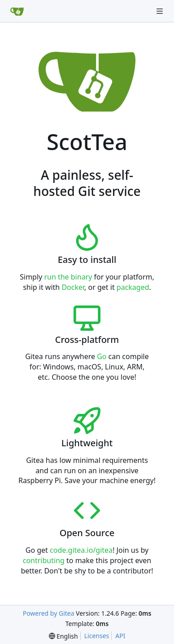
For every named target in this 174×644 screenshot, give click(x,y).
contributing (44, 560)
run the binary (68, 277)
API (120, 636)
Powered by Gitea (49, 613)
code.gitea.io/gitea (81, 550)
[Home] (17, 11)
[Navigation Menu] (161, 11)
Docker (73, 287)
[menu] (63, 636)
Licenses (97, 636)
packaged (133, 287)
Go (102, 356)
